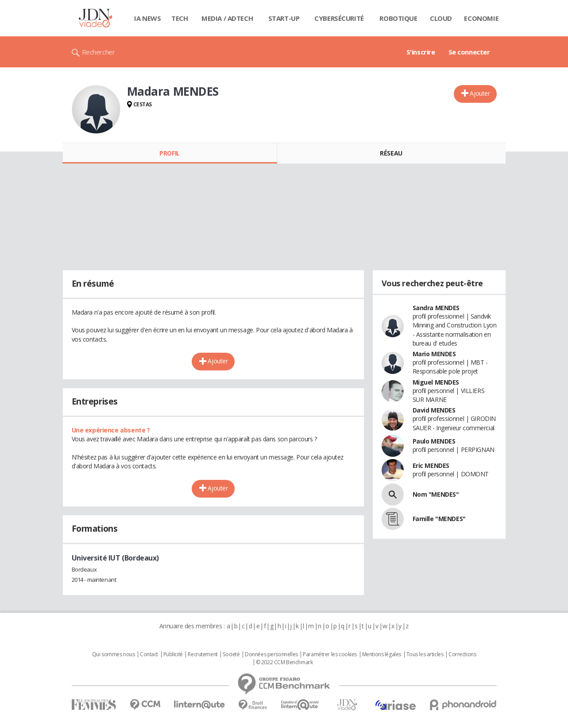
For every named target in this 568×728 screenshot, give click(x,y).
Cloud (441, 18)
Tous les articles (425, 654)
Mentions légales (382, 654)
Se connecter (469, 52)
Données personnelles (271, 654)
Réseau (391, 153)
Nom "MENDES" (436, 494)
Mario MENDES (434, 354)
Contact (149, 654)
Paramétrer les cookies (330, 654)
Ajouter (480, 93)
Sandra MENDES (436, 308)
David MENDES (434, 410)
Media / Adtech (227, 18)
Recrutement (203, 654)
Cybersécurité (339, 18)
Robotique (398, 18)
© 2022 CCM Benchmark (284, 662)
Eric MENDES (431, 465)
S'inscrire (421, 52)
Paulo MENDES (434, 441)
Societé (231, 654)
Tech (180, 18)
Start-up (284, 18)
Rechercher (99, 52)
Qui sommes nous (114, 654)
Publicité (173, 654)
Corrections (462, 654)
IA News (147, 18)
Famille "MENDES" (439, 519)
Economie (481, 18)
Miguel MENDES (436, 382)
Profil (169, 153)
